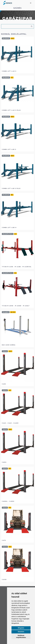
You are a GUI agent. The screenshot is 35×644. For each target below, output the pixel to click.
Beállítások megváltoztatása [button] (21, 636)
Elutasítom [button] (21, 632)
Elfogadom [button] (21, 628)
